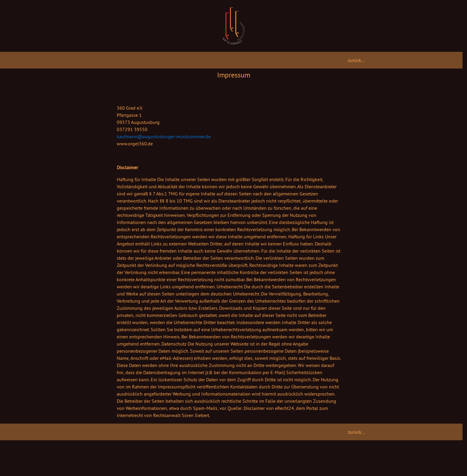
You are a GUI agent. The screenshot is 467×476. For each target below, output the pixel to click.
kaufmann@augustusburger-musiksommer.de (164, 136)
